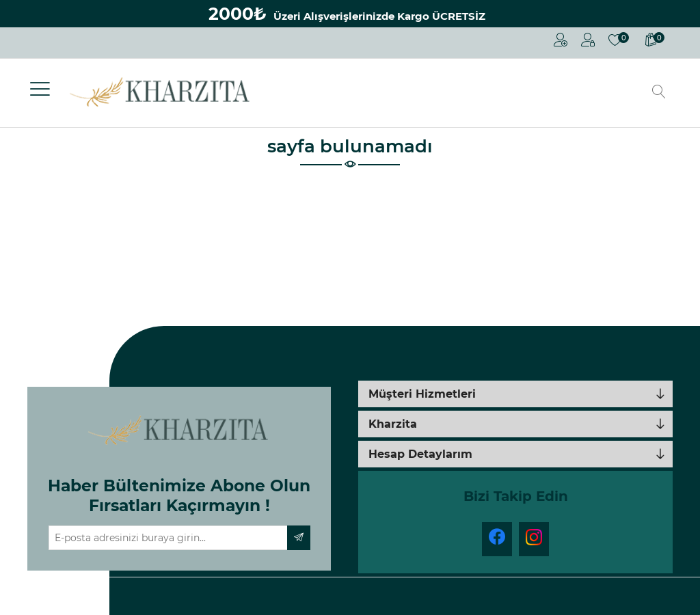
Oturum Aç (588, 40)
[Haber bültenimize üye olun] (168, 538)
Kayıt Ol (561, 40)
